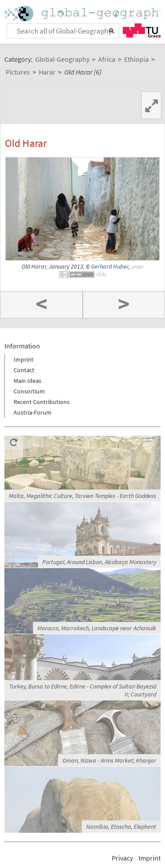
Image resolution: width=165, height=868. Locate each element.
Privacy (122, 858)
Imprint (24, 359)
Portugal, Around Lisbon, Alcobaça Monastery (99, 562)
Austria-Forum (33, 412)
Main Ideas (27, 381)
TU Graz (142, 30)
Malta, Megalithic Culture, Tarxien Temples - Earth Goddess (82, 496)
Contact (24, 370)
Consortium (29, 391)
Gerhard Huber (110, 267)
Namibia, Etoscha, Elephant (121, 827)
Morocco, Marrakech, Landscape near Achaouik (97, 628)
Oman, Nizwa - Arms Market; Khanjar (109, 760)
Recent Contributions (42, 402)
